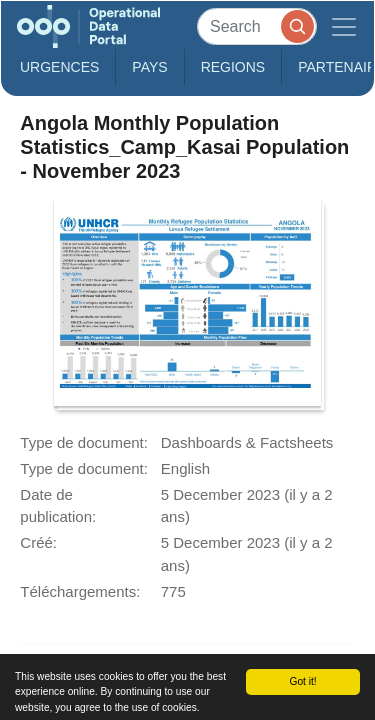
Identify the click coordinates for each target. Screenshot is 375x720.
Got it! (302, 681)
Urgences (59, 67)
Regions (233, 67)
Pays (149, 67)
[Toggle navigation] (344, 26)
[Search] (257, 26)
